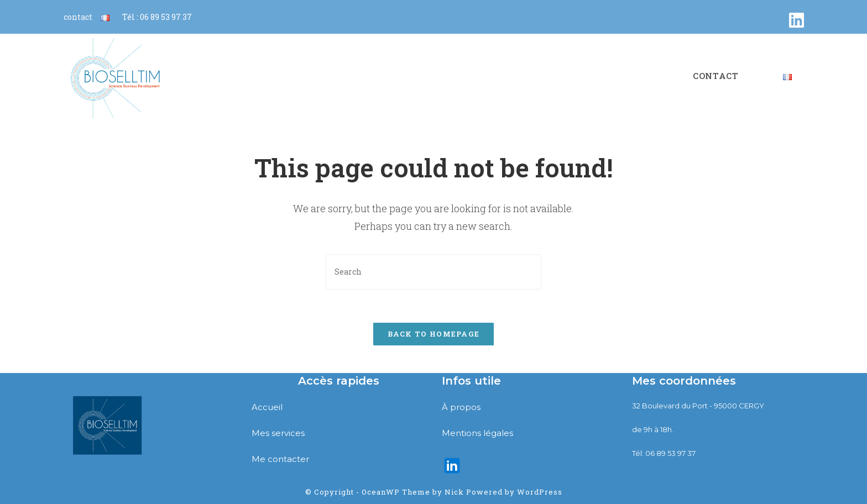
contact (78, 17)
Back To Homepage (434, 334)
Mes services (278, 433)
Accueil (267, 407)
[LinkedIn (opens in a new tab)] (797, 20)
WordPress (540, 492)
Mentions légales (477, 433)
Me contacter (280, 459)
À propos (461, 407)
